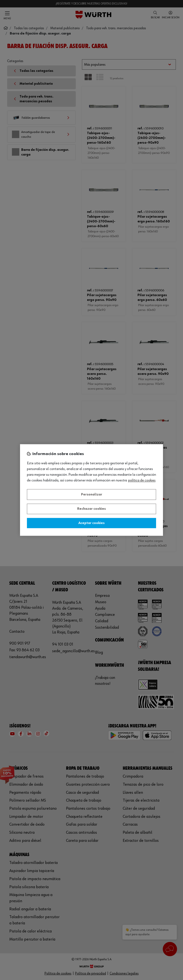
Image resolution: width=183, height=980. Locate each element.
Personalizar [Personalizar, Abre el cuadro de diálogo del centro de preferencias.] (92, 495)
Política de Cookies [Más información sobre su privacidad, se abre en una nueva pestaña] (142, 481)
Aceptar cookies (91, 523)
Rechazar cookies (91, 509)
